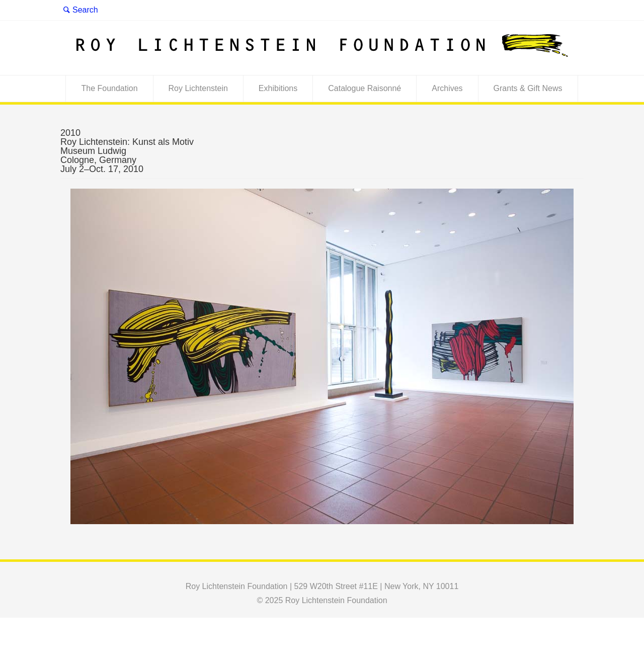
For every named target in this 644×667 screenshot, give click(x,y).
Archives (447, 88)
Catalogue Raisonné (365, 88)
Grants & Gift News (528, 88)
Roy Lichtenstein (198, 88)
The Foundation (109, 88)
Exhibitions (278, 88)
